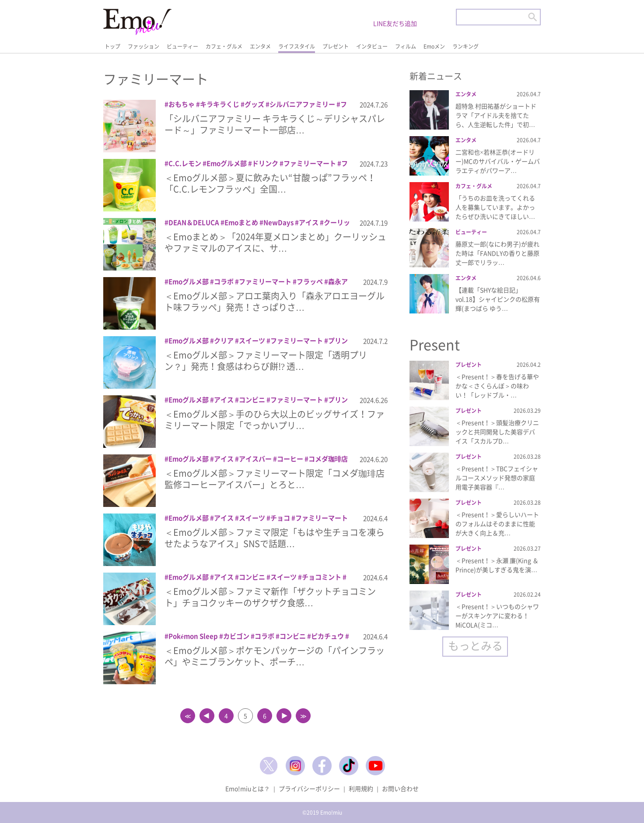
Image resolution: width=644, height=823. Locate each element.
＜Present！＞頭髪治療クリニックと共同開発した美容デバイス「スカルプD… (497, 432)
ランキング (465, 46)
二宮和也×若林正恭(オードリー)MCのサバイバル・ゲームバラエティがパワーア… (498, 161)
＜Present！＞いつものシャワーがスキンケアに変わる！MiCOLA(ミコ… (497, 615)
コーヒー (290, 459)
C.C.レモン (185, 163)
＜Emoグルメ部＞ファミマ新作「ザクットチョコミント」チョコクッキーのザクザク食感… (270, 597)
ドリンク (265, 163)
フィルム (406, 46)
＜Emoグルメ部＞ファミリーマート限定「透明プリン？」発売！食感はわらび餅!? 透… (266, 361)
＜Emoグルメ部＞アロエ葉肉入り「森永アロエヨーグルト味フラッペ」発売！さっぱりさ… (275, 301)
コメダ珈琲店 (328, 459)
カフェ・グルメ (224, 46)
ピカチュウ (327, 636)
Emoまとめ (241, 222)
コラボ (224, 281)
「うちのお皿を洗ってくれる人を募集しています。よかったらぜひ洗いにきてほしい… (495, 207)
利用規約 (361, 788)
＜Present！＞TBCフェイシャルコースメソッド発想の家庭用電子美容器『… (497, 478)
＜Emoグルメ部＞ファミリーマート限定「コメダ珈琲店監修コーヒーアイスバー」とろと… (275, 479)
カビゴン (236, 636)
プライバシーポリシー (309, 788)
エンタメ (260, 46)
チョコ (280, 518)
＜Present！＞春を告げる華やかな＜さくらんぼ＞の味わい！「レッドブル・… (497, 386)
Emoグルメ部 (227, 163)
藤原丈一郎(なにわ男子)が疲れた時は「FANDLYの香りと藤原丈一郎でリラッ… (497, 253)
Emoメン (434, 46)
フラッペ (310, 281)
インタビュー (372, 46)
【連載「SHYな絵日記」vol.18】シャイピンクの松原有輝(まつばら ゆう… (498, 299)
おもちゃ (182, 104)
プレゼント (336, 46)
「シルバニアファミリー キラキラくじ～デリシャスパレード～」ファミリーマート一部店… (275, 124)
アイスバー (255, 459)
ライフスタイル (297, 46)
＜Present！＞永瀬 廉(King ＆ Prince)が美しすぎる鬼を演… (497, 565)
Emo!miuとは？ (248, 788)
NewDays (278, 222)
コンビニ (252, 400)
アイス (309, 222)
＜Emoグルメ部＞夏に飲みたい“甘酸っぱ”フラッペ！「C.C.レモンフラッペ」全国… (270, 183)
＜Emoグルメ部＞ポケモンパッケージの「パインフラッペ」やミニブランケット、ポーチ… (275, 656)
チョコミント (322, 577)
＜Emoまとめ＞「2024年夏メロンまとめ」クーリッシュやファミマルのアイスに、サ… (275, 242)
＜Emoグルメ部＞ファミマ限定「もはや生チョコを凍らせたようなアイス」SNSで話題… (275, 538)
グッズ (254, 104)
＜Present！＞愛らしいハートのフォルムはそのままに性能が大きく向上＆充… (497, 524)
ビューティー (182, 46)
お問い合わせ (400, 788)
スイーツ (252, 341)
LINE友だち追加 (395, 23)
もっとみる (475, 645)
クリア (224, 341)
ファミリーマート (310, 163)
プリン (338, 341)
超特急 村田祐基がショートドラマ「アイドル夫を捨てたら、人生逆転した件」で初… (496, 115)
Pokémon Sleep (193, 636)
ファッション (143, 46)
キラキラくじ (220, 104)
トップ (112, 46)
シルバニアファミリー (302, 104)
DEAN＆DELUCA (194, 222)
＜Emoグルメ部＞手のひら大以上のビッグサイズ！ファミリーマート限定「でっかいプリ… (275, 420)
